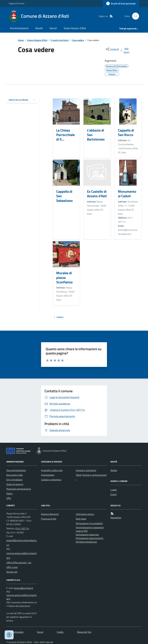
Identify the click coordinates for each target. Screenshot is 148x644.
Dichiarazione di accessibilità (89, 523)
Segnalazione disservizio (87, 535)
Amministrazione (19, 28)
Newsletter (116, 518)
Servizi (53, 28)
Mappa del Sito (84, 632)
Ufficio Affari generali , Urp (19, 563)
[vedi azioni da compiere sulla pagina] (125, 50)
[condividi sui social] (112, 49)
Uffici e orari (12, 567)
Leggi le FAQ (82, 531)
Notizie (114, 470)
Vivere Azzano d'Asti (75, 28)
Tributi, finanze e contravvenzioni (91, 477)
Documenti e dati (15, 475)
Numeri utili (12, 572)
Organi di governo (15, 484)
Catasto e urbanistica (51, 480)
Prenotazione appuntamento (90, 538)
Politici (9, 493)
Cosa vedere (78, 40)
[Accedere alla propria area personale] (121, 3)
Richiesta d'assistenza (86, 542)
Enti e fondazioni (14, 480)
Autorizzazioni (48, 475)
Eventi (114, 494)
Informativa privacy (85, 514)
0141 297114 (22, 528)
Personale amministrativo (19, 489)
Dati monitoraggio (15, 632)
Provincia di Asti (49, 519)
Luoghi (114, 490)
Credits (60, 632)
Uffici (9, 498)
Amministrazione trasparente (90, 527)
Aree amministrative (16, 470)
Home (21, 40)
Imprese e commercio (86, 470)
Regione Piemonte (17, 3)
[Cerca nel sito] (134, 16)
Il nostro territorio (60, 40)
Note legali (81, 519)
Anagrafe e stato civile (52, 470)
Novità (39, 28)
